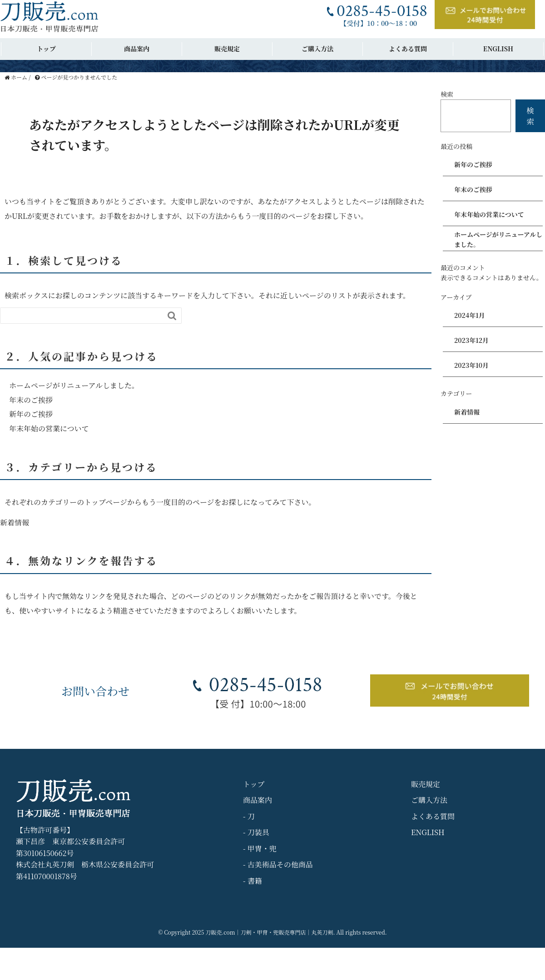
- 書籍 (253, 881)
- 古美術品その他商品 (278, 864)
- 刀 (249, 816)
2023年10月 (471, 365)
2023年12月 (471, 340)
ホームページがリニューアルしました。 (74, 385)
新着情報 (15, 522)
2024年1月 (470, 315)
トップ (46, 49)
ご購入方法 (317, 49)
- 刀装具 (256, 832)
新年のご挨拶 (31, 414)
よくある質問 (408, 49)
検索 (447, 94)
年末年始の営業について (49, 428)
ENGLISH (498, 49)
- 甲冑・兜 (260, 849)
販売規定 (227, 49)
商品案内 (137, 49)
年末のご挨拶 (31, 400)
